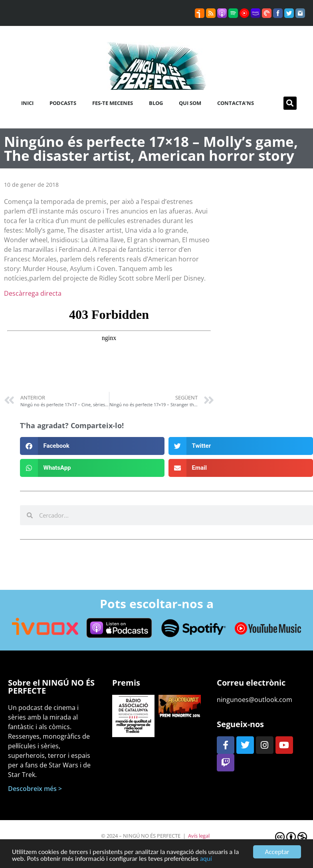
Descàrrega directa (33, 293)
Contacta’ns (236, 103)
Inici (27, 103)
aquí (206, 859)
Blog (156, 103)
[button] (290, 103)
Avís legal (199, 836)
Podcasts (63, 103)
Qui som (190, 103)
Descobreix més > (35, 789)
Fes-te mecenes (113, 103)
